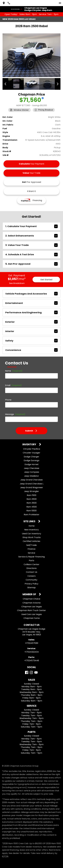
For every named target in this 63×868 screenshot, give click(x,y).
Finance (31, 549)
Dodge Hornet (32, 464)
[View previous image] (6, 84)
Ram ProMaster (32, 514)
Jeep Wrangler (31, 491)
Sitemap (31, 587)
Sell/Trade (31, 545)
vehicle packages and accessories (31, 293)
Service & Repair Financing (31, 556)
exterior (31, 322)
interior (31, 331)
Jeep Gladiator (31, 476)
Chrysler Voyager (31, 452)
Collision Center (31, 564)
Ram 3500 (32, 503)
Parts (31, 560)
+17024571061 (32, 643)
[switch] (60, 3)
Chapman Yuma (32, 618)
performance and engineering (31, 312)
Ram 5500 (31, 510)
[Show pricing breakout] (43, 98)
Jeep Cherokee (31, 468)
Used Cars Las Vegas (31, 614)
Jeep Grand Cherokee (31, 480)
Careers (31, 576)
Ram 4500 (32, 507)
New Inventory (31, 529)
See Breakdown (17, 283)
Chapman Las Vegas (32, 606)
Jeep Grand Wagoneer (32, 487)
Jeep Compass (32, 472)
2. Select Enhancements (31, 235)
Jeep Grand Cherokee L (32, 483)
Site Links (30, 521)
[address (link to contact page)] (4, 3)
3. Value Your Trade (31, 245)
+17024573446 (32, 660)
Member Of (30, 594)
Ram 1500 (32, 495)
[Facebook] (27, 672)
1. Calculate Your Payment (31, 226)
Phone (8, 400)
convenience (31, 350)
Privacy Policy (31, 583)
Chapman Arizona (31, 602)
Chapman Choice (31, 599)
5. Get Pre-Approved (31, 264)
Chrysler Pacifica (32, 449)
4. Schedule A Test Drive (31, 254)
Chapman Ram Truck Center (31, 610)
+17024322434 (32, 652)
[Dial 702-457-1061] (9, 3)
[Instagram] (31, 672)
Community (31, 580)
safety (31, 340)
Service (31, 552)
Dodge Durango (31, 460)
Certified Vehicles (31, 541)
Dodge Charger (31, 456)
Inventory (30, 444)
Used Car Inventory (31, 533)
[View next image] (57, 84)
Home (32, 526)
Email (13, 385)
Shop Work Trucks (32, 537)
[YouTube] (36, 672)
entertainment (31, 303)
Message (15, 414)
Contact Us (32, 572)
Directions (31, 568)
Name (14, 371)
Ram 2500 (32, 499)
